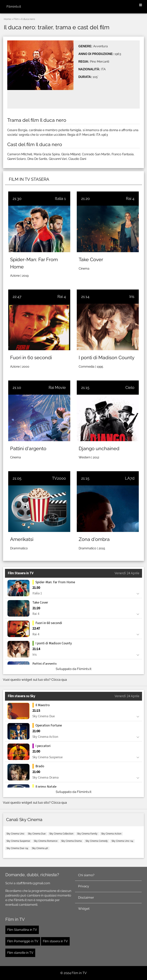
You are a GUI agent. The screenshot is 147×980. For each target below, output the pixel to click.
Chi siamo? (86, 875)
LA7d (130, 478)
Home (7, 19)
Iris (132, 297)
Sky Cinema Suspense (18, 841)
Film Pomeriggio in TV (23, 941)
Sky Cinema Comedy (97, 841)
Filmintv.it (14, 7)
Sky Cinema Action (111, 834)
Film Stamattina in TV (22, 930)
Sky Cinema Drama (71, 841)
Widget (84, 909)
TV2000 (59, 478)
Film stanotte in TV (20, 953)
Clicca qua (59, 680)
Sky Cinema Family (87, 834)
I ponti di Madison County (107, 357)
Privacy (84, 886)
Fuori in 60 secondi (31, 357)
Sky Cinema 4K (40, 848)
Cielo (130, 388)
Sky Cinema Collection (61, 834)
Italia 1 (60, 199)
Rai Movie (57, 388)
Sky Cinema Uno (15, 834)
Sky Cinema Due (37, 834)
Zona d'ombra (94, 539)
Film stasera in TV (55, 941)
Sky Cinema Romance (46, 841)
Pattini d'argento (28, 448)
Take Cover (91, 259)
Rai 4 (130, 199)
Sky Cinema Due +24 (17, 848)
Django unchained (99, 448)
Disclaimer (86, 897)
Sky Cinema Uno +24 (122, 841)
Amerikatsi (22, 539)
